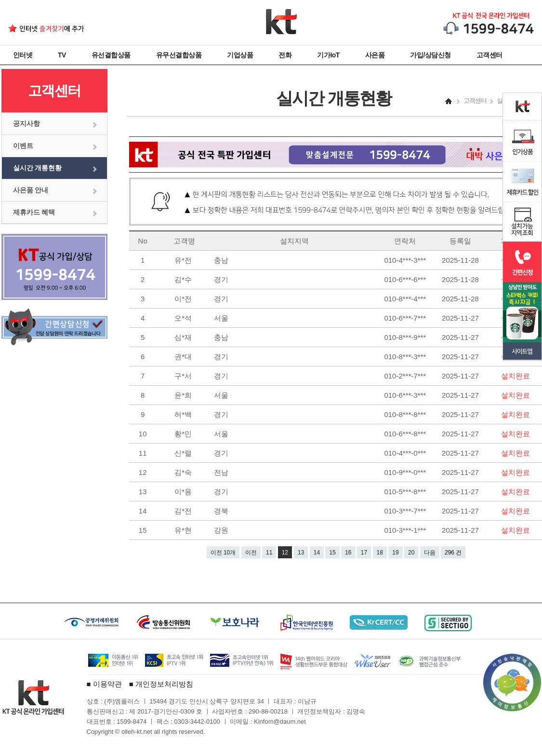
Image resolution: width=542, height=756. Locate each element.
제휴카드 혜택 (34, 212)
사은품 (375, 55)
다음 (430, 553)
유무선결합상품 (179, 55)
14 (317, 553)
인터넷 (23, 55)
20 (411, 553)
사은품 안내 (31, 190)
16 (348, 553)
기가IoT (328, 55)
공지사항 (26, 123)
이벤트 (23, 146)
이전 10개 (223, 553)
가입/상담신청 (430, 55)
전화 (285, 55)
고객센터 (489, 55)
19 (395, 553)
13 (301, 553)
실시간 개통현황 (38, 168)
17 (364, 553)
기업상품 (240, 55)
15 (332, 553)
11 (269, 553)
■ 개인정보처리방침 (161, 684)
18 (380, 553)
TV (62, 55)
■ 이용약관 (104, 684)
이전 (251, 553)
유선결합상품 (111, 55)
